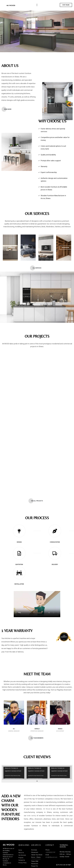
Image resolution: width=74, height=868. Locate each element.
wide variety (32, 815)
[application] (14, 772)
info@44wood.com (51, 857)
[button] (37, 5)
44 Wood (46, 808)
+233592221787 (50, 852)
